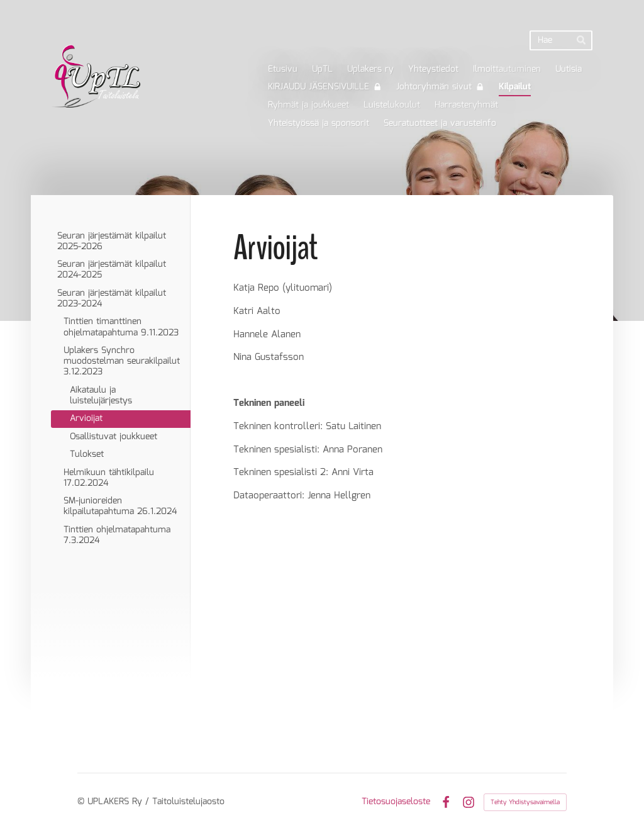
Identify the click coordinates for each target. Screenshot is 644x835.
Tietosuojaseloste (396, 802)
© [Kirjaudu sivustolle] (82, 802)
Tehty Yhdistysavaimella (525, 802)
